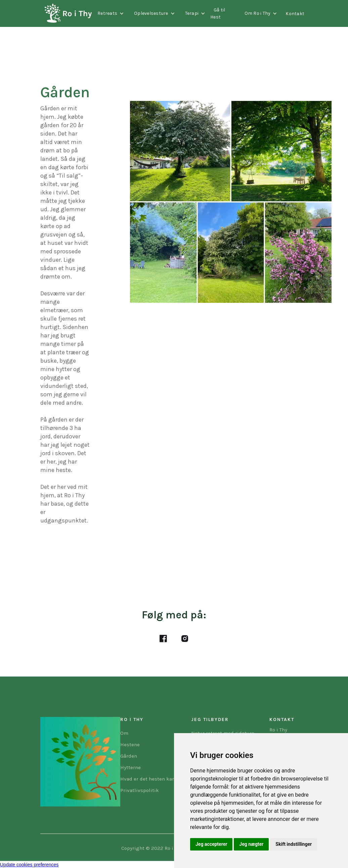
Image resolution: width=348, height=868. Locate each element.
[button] (111, 13)
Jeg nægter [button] (251, 844)
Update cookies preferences (29, 865)
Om (124, 733)
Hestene (130, 745)
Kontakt (295, 14)
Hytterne (130, 767)
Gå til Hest (218, 13)
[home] (66, 13)
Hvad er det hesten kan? (149, 779)
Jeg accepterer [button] (211, 844)
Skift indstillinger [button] (294, 844)
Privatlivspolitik (140, 790)
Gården (129, 756)
